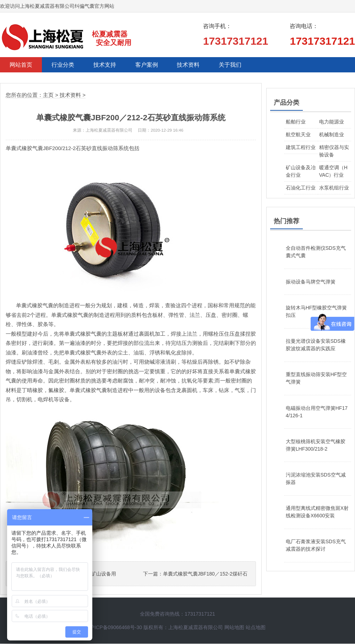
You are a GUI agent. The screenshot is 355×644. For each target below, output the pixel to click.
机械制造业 (332, 135)
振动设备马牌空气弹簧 (311, 282)
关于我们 (242, 65)
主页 (48, 96)
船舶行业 (296, 122)
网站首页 (22, 65)
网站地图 (234, 628)
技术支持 (110, 65)
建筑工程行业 (301, 148)
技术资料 (198, 65)
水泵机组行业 (334, 188)
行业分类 (66, 65)
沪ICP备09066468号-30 (116, 628)
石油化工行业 (301, 188)
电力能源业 (332, 122)
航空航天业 (298, 135)
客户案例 (154, 65)
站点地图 (256, 628)
